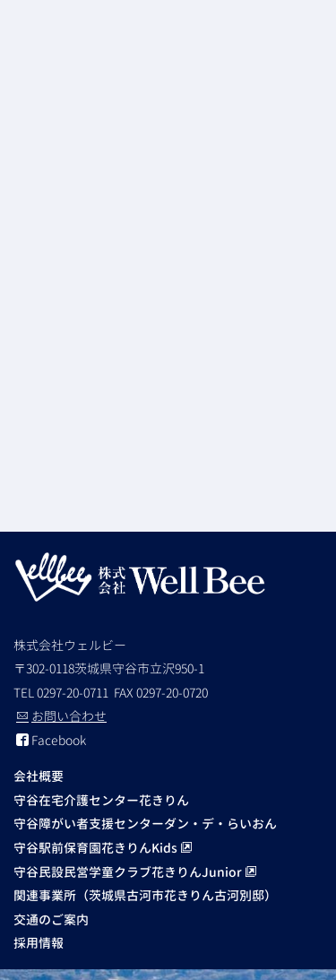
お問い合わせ (61, 716)
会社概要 (39, 776)
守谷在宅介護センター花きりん (101, 800)
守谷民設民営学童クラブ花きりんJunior (135, 872)
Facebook (51, 740)
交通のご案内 (51, 919)
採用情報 (39, 943)
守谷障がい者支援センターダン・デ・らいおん (145, 824)
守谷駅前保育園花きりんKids (103, 848)
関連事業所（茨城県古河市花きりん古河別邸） (145, 895)
